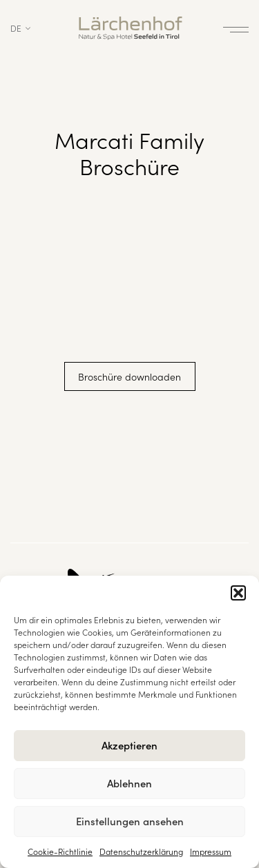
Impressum (211, 851)
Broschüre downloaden (129, 376)
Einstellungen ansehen (130, 821)
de (16, 28)
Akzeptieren (129, 745)
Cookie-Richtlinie (60, 851)
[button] (238, 593)
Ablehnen (129, 783)
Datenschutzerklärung (141, 851)
